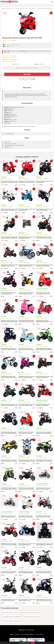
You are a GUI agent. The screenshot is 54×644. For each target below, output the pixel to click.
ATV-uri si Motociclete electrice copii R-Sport (25, 8)
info (16, 185)
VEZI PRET (27, 74)
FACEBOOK (23, 630)
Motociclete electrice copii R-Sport (45, 8)
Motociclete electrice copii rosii (11, 613)
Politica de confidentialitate (27, 634)
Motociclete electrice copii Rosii (32, 617)
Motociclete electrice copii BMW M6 (12, 617)
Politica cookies (40, 634)
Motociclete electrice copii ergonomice (13, 621)
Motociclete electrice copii (7, 8)
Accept (33, 643)
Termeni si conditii (15, 634)
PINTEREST (31, 630)
